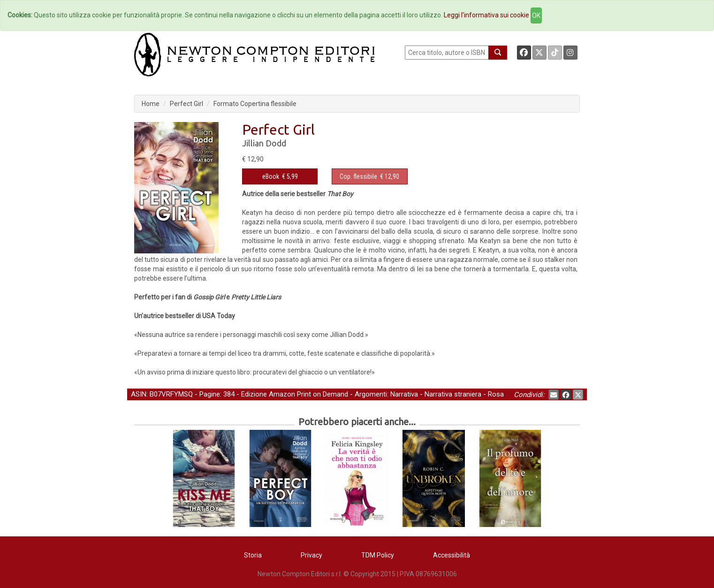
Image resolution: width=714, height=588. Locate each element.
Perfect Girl (186, 104)
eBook (271, 176)
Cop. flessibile (358, 176)
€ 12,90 (369, 176)
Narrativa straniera (453, 394)
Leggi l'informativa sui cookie (486, 15)
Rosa (496, 394)
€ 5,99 (280, 176)
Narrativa (404, 394)
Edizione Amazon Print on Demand (295, 394)
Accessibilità (452, 555)
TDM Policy (378, 555)
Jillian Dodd (264, 143)
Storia (253, 555)
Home (151, 104)
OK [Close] (536, 15)
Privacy (311, 555)
